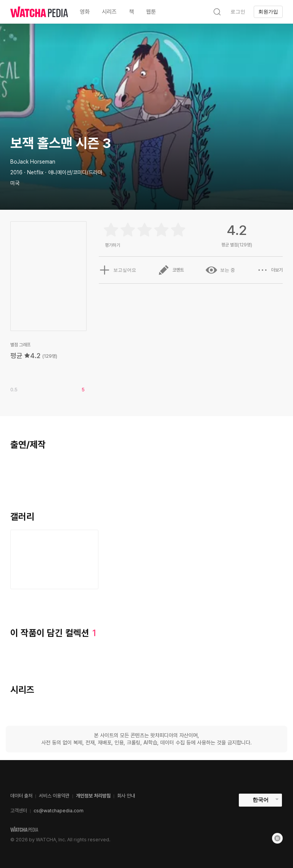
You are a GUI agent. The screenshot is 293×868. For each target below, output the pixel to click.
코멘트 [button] (171, 270)
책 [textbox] (131, 12)
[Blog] (277, 838)
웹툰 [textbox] (151, 12)
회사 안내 (126, 796)
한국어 (261, 800)
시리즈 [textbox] (109, 12)
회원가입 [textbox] (268, 12)
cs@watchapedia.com (59, 811)
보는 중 (220, 270)
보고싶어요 (118, 270)
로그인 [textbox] (238, 12)
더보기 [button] (270, 270)
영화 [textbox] (85, 12)
